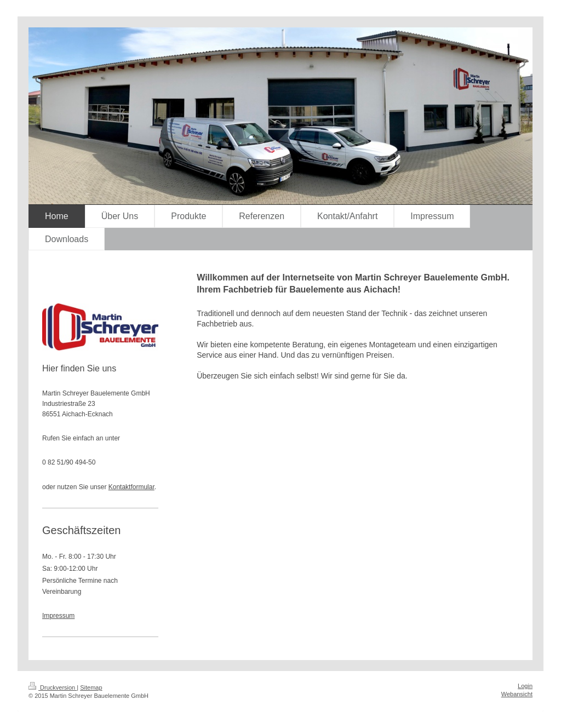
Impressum (58, 616)
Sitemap (91, 687)
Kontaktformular (131, 487)
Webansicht (517, 694)
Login (525, 686)
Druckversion (53, 687)
